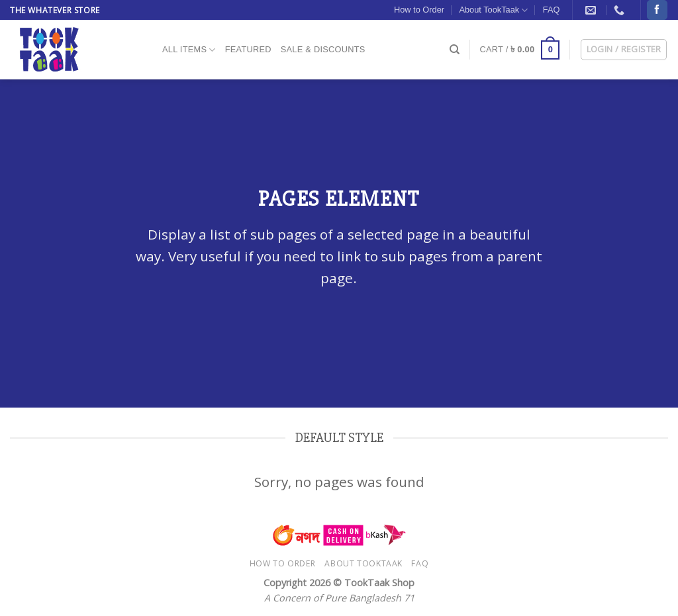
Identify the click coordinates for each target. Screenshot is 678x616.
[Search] (455, 50)
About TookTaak (493, 10)
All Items (189, 50)
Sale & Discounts (323, 49)
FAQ (552, 10)
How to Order (419, 10)
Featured (248, 49)
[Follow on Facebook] (657, 10)
